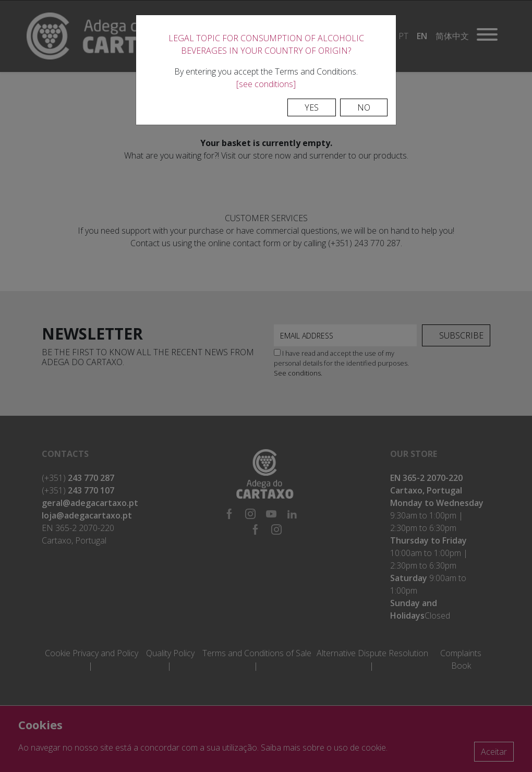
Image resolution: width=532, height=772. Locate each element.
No (364, 107)
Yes (312, 107)
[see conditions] (266, 84)
